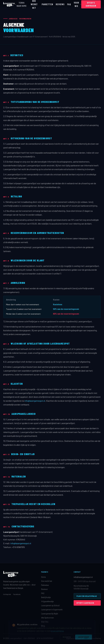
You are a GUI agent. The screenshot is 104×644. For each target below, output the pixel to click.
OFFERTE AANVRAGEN (91, 4)
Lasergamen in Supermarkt (52, 609)
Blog (43, 626)
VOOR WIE (77, 4)
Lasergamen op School (50, 605)
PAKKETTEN (47, 4)
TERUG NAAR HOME (21, 4)
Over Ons (45, 622)
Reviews (44, 589)
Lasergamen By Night (50, 614)
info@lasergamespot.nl (35, 401)
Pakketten (45, 585)
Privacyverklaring (94, 638)
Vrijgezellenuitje (47, 601)
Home (43, 577)
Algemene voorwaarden (75, 638)
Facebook (17, 594)
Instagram (7, 594)
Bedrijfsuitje (46, 597)
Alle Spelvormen (47, 618)
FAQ (69, 4)
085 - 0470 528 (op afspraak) (85, 581)
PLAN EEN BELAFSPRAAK (87, 596)
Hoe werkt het (47, 581)
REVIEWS (60, 4)
